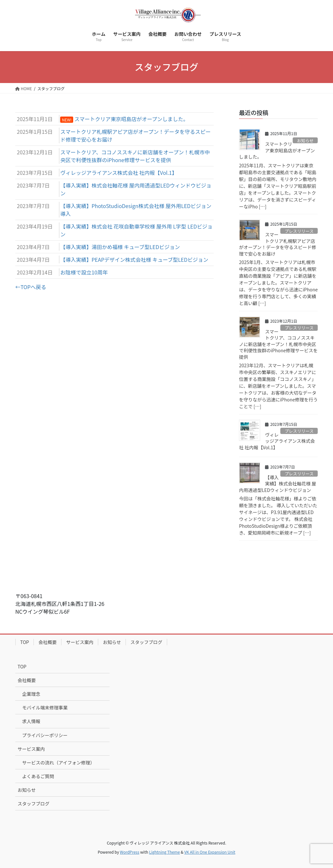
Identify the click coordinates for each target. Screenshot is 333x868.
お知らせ (305, 140)
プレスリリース (299, 231)
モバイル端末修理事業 (45, 707)
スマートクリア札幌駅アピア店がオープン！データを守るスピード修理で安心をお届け (278, 244)
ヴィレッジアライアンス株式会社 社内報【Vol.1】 (277, 441)
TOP (25, 642)
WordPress (130, 852)
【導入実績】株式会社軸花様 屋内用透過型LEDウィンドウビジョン (278, 484)
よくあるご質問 (38, 776)
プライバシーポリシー (45, 735)
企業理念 (31, 694)
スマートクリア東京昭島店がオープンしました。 (277, 150)
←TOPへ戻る (31, 287)
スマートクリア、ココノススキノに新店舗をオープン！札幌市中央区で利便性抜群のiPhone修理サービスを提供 (278, 344)
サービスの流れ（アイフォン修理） (58, 763)
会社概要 (47, 642)
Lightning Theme (164, 852)
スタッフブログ (146, 642)
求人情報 (31, 721)
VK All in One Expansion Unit (210, 852)
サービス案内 (80, 642)
